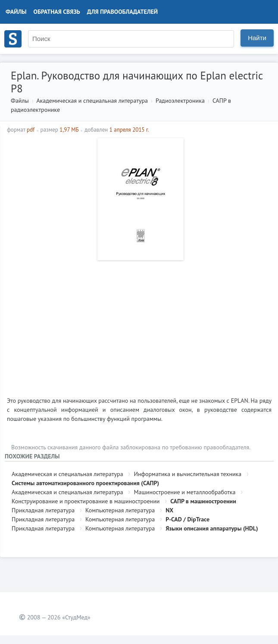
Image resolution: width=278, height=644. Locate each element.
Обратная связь (57, 12)
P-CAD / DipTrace (187, 519)
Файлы (16, 12)
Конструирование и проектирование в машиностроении (86, 501)
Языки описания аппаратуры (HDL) (212, 528)
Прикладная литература (43, 510)
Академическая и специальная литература (92, 101)
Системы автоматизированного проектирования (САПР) (85, 483)
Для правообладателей (122, 12)
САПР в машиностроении (203, 501)
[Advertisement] (139, 325)
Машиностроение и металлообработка (184, 492)
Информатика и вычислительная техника (187, 474)
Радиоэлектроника (180, 101)
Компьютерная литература (120, 510)
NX (169, 510)
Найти (257, 38)
